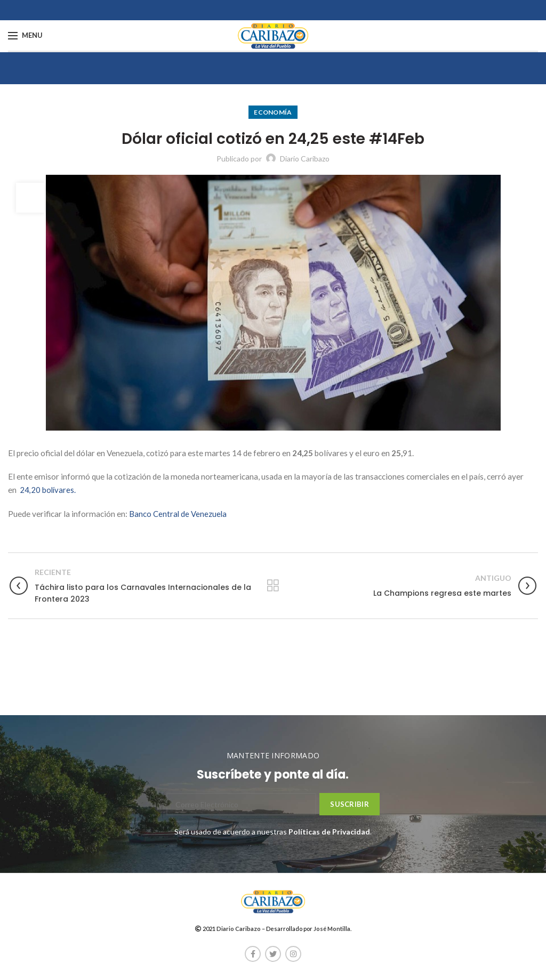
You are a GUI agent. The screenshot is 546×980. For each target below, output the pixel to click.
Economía (273, 112)
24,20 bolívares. (48, 490)
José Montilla (332, 929)
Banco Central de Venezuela (178, 514)
